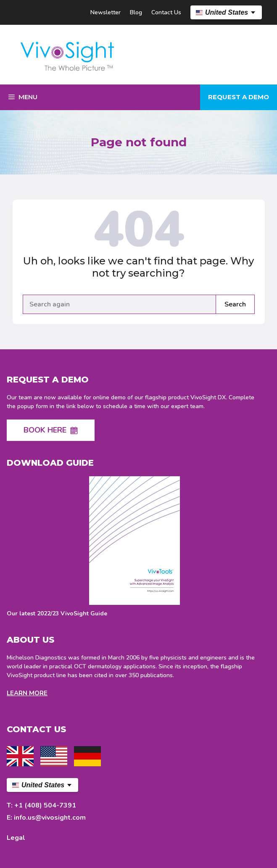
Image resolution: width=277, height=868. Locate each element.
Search (235, 304)
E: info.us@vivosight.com (46, 818)
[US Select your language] (226, 12)
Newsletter (106, 12)
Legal (16, 838)
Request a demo (239, 97)
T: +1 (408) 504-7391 (41, 805)
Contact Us (166, 12)
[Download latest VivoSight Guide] (134, 547)
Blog (136, 12)
